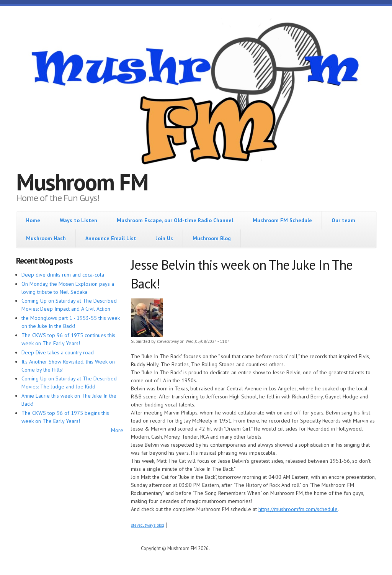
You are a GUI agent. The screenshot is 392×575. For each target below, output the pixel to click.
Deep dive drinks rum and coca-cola (63, 275)
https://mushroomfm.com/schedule (298, 509)
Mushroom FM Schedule (282, 220)
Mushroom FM (82, 182)
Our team (343, 220)
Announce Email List (111, 238)
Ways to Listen (78, 220)
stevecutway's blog (148, 525)
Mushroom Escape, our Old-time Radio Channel (175, 220)
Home (33, 220)
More (117, 430)
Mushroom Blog (212, 238)
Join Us (164, 238)
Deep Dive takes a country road (58, 352)
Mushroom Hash (46, 238)
